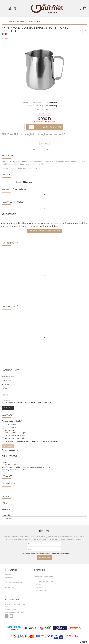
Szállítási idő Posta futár (33, 102)
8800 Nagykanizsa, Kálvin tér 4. (16, 605)
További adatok (45, 114)
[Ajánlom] (41, 149)
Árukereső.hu (14, 629)
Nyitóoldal (9, 575)
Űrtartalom (39, 109)
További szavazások (10, 450)
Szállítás (39, 588)
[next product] (85, 31)
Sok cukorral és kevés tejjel (15, 436)
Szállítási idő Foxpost (34, 106)
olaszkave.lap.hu (8, 385)
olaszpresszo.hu (8, 376)
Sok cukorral (10, 430)
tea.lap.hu (6, 389)
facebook (7, 616)
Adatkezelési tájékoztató (45, 581)
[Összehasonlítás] (48, 149)
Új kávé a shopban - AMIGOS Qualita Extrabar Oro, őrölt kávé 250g (26, 402)
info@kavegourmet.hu (15, 612)
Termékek (9, 578)
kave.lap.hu (6, 380)
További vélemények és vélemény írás (44, 231)
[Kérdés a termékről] (55, 149)
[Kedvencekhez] (34, 149)
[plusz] (36, 127)
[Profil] (10, 8)
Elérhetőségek (41, 591)
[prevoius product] (80, 31)
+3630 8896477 (12, 609)
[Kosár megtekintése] (85, 8)
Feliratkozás (44, 557)
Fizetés (38, 585)
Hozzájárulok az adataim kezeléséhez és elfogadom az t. (32, 442)
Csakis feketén (10, 425)
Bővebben (44, 143)
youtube (11, 616)
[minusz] (27, 127)
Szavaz (10, 446)
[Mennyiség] (32, 127)
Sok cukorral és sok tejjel (14, 438)
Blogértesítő (10, 588)
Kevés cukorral (10, 427)
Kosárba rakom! (52, 127)
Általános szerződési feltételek (44, 577)
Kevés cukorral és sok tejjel (15, 433)
